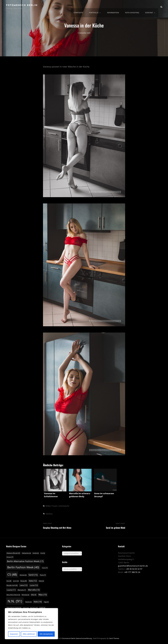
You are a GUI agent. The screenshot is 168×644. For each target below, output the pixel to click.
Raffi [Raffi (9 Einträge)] (42, 608)
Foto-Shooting (134, 7)
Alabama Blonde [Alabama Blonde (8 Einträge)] (13, 553)
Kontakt (151, 7)
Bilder (48, 506)
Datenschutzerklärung (84, 638)
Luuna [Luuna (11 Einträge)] (11, 590)
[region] (31, 624)
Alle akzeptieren (46, 634)
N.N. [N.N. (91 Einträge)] (15, 601)
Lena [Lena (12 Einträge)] (24, 585)
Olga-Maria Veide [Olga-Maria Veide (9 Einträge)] (14, 608)
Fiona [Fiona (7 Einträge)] (43, 575)
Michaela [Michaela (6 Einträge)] (25, 595)
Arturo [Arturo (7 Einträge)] (10, 557)
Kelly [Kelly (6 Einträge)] (41, 581)
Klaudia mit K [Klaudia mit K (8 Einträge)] (12, 585)
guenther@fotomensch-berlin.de (133, 566)
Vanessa (49, 514)
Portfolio (99, 7)
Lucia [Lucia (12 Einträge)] (34, 585)
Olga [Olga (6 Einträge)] (46, 602)
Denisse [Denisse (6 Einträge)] (23, 575)
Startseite (82, 7)
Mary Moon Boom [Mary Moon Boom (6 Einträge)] (13, 595)
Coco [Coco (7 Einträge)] (45, 568)
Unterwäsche (64, 506)
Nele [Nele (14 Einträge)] (38, 602)
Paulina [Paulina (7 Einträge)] (34, 608)
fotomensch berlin (22, 5)
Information (115, 7)
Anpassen (14, 634)
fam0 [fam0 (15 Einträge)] (33, 575)
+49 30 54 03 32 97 (134, 569)
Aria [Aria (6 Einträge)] (43, 553)
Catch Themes (114, 638)
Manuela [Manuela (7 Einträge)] (22, 590)
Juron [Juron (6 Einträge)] (16, 581)
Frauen (54, 506)
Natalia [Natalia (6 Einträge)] (28, 602)
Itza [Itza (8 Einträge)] (9, 581)
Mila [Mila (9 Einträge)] (34, 595)
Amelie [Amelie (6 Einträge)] (36, 553)
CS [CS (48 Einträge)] (12, 574)
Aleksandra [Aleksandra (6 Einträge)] (26, 553)
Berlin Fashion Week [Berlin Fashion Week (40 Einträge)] (23, 567)
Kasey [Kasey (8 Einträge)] (24, 581)
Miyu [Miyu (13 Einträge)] (43, 595)
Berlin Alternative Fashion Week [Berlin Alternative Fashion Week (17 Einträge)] (25, 561)
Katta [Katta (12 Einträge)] (33, 581)
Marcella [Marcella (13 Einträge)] (34, 590)
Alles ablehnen (29, 634)
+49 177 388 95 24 (132, 572)
